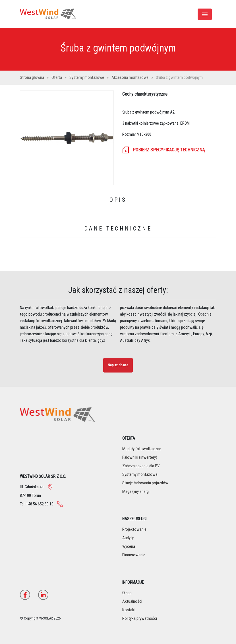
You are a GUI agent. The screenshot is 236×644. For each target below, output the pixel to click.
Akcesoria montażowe (130, 78)
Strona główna (32, 78)
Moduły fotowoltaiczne (142, 449)
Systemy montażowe (87, 78)
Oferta (57, 78)
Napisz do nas (118, 365)
